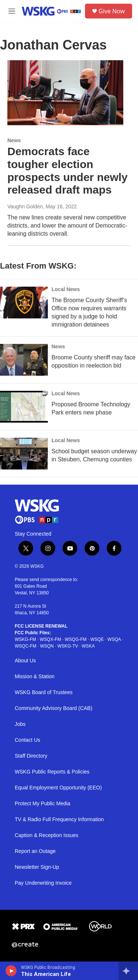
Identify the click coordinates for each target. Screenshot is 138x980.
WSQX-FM (50, 639)
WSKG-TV (68, 646)
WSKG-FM (25, 639)
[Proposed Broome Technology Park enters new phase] (24, 407)
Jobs (20, 724)
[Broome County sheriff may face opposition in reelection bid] (24, 360)
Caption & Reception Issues (47, 835)
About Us (25, 661)
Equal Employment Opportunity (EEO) (58, 788)
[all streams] (128, 971)
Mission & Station (35, 677)
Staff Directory (31, 756)
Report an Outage (35, 851)
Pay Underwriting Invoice (43, 883)
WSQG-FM (76, 639)
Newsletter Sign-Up (37, 867)
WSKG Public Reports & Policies (52, 772)
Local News (66, 289)
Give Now (112, 11)
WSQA (114, 639)
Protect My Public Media (43, 804)
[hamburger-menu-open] (12, 11)
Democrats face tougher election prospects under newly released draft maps (68, 170)
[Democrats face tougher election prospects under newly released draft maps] (65, 93)
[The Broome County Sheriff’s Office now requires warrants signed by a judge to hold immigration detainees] (24, 303)
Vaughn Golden (25, 206)
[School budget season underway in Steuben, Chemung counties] (24, 454)
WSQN (47, 646)
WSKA (88, 646)
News (14, 140)
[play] (11, 971)
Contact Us (27, 740)
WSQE (97, 639)
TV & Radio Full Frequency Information (59, 819)
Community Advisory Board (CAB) (54, 708)
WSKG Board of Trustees (44, 692)
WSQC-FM (26, 646)
